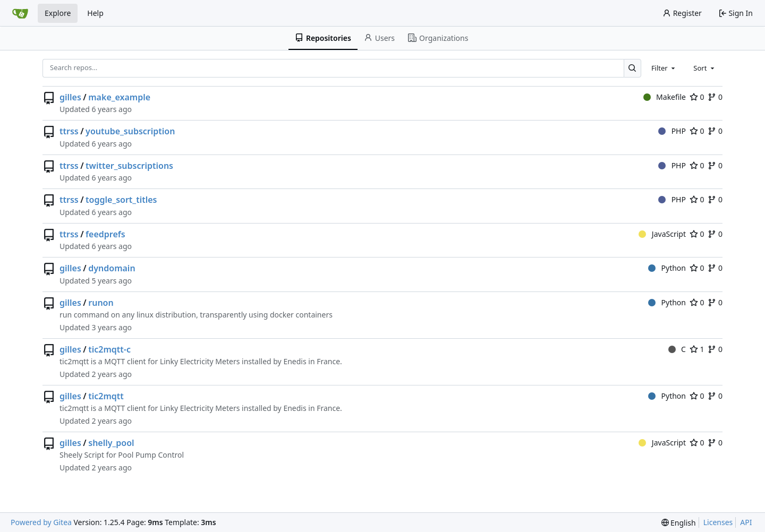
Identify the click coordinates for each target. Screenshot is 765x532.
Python (667, 268)
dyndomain (112, 268)
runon (101, 303)
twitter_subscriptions (129, 166)
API (746, 522)
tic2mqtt (106, 396)
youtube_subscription (130, 131)
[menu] (679, 523)
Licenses (718, 522)
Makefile (665, 97)
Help (95, 13)
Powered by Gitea (41, 522)
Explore (58, 13)
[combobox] (664, 68)
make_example (119, 97)
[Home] (20, 13)
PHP (672, 131)
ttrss (69, 131)
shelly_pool (111, 443)
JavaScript (662, 234)
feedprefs (105, 234)
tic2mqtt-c (109, 349)
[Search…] (632, 68)
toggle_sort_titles (121, 200)
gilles (70, 97)
